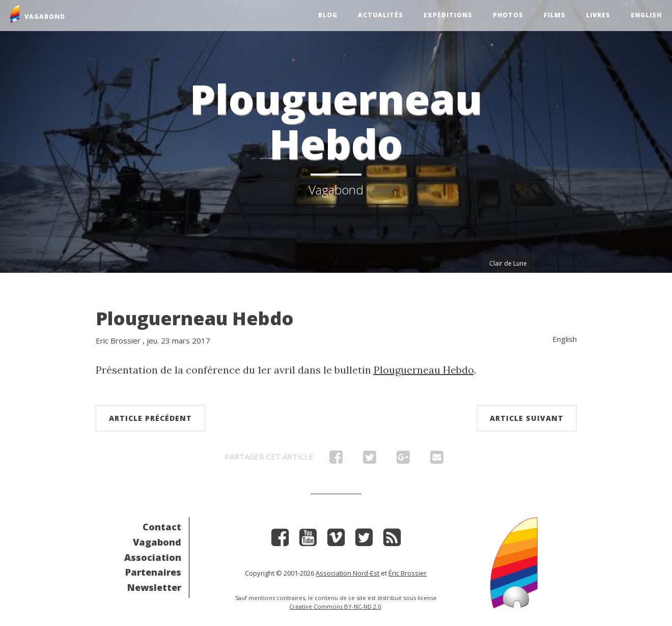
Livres (598, 15)
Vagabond (157, 542)
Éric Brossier (408, 573)
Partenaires (153, 572)
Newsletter (154, 587)
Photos (508, 15)
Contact (162, 527)
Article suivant (527, 418)
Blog (328, 15)
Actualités (381, 15)
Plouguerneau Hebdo (195, 318)
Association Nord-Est (347, 573)
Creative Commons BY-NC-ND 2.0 (335, 606)
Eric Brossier (118, 340)
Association (153, 557)
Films (555, 15)
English (646, 15)
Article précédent (150, 418)
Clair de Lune (508, 263)
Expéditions (448, 15)
